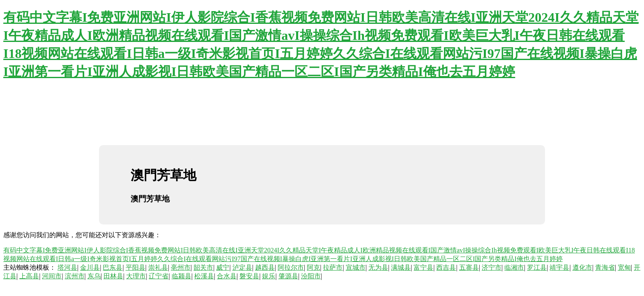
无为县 (378, 267)
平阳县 (136, 267)
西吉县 (446, 267)
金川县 (90, 267)
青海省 (605, 267)
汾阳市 (311, 276)
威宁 (223, 267)
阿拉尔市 (291, 267)
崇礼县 (158, 267)
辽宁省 (159, 276)
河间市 (52, 276)
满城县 (401, 267)
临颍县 (182, 276)
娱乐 (269, 276)
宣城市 (356, 267)
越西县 (265, 267)
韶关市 (203, 267)
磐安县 (249, 276)
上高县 (29, 276)
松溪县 (204, 276)
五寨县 (469, 267)
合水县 (227, 276)
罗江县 (537, 267)
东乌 (94, 276)
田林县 (113, 276)
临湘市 (514, 267)
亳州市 (181, 267)
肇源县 (288, 276)
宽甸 (624, 267)
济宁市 (492, 267)
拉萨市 (333, 267)
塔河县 (67, 267)
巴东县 (113, 267)
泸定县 (242, 267)
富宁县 (423, 267)
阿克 (313, 267)
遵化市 (582, 267)
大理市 (136, 276)
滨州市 (75, 276)
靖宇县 (559, 267)
